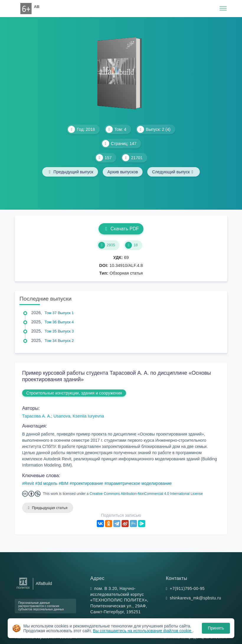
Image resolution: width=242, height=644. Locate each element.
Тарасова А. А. (37, 416)
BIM (65, 483)
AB (37, 7)
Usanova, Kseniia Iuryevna (79, 416)
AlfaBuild (44, 583)
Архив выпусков (123, 172)
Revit (29, 483)
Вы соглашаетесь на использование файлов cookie (143, 631)
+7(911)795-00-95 (187, 588)
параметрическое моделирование (139, 483)
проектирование (88, 483)
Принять (216, 628)
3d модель (48, 483)
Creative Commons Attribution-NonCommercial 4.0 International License (146, 494)
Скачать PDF (121, 229)
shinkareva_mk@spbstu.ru (195, 598)
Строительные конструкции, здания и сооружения (74, 393)
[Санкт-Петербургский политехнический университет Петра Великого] (23, 589)
